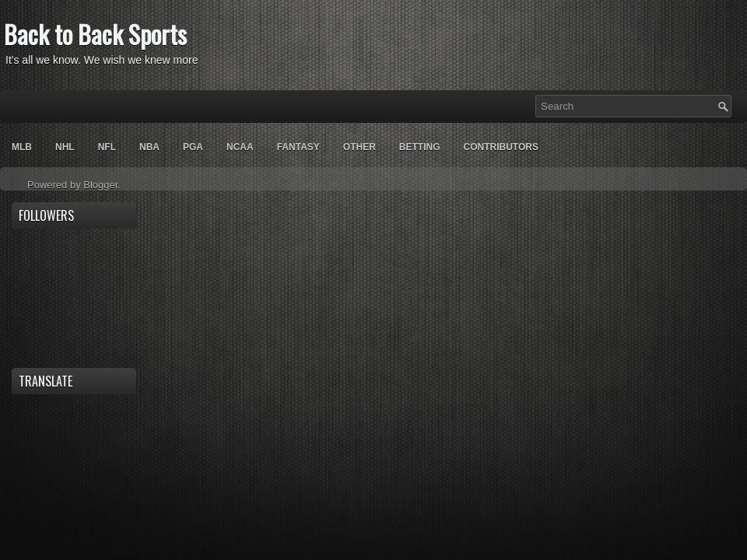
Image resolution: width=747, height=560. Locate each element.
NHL (65, 147)
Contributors (500, 147)
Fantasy (298, 147)
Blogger (100, 185)
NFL (107, 147)
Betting (420, 147)
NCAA (240, 147)
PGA (193, 147)
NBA (149, 147)
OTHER (359, 147)
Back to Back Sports (95, 34)
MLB (22, 147)
